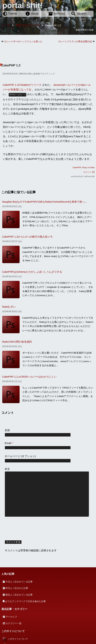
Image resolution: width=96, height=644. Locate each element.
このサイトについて (18, 639)
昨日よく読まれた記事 (17, 588)
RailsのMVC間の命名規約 (17, 342)
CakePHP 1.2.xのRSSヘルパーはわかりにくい (29, 377)
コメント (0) (89, 172)
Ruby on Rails (88, 167)
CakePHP (77, 167)
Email (9, 443)
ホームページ (12, 456)
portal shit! (23, 5)
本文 (7, 469)
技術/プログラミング (45, 74)
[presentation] (31, 529)
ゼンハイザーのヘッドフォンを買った (23, 41)
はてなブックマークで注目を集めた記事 (25, 601)
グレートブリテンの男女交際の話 (75, 41)
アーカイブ (11, 617)
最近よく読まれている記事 (19, 595)
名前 (7, 430)
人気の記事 (8, 574)
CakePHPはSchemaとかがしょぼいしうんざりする (32, 272)
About (35, 14)
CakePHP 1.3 (11, 65)
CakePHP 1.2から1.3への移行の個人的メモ (27, 237)
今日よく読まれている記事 (19, 582)
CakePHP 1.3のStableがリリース (22, 85)
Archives (59, 14)
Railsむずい (9, 307)
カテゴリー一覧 (14, 623)
